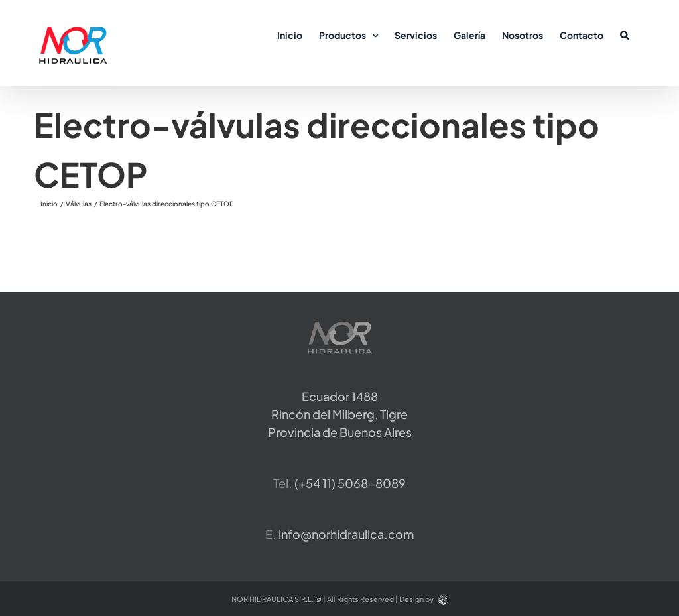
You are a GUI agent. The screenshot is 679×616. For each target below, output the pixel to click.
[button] (624, 34)
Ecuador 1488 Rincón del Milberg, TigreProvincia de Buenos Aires (340, 414)
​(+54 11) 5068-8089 (350, 483)
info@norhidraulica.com (346, 534)
